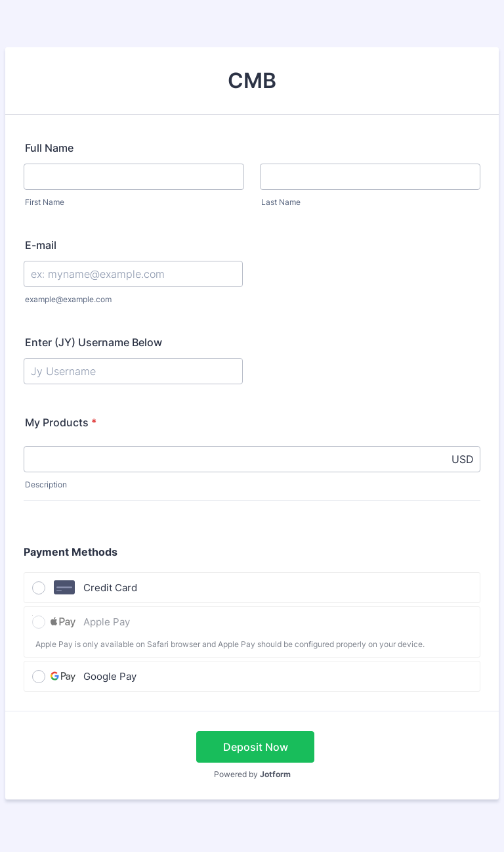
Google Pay (110, 676)
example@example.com (68, 299)
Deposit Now (256, 747)
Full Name (49, 148)
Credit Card (110, 588)
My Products (61, 422)
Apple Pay (107, 622)
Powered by (252, 774)
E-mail (41, 245)
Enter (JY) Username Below (94, 342)
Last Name (281, 202)
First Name (45, 202)
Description (46, 484)
